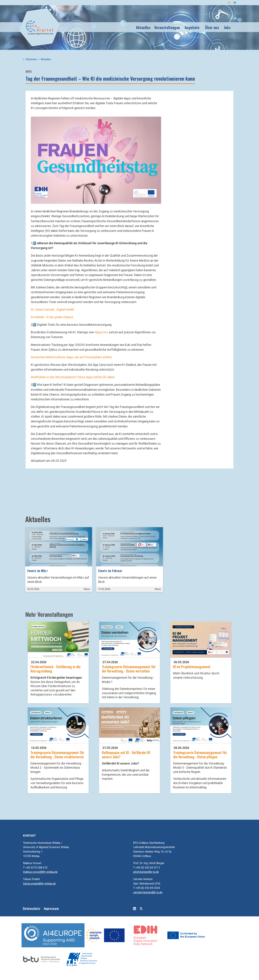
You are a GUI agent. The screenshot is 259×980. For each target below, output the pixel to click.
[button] (96, 160)
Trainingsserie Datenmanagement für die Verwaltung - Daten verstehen (129, 669)
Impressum (51, 908)
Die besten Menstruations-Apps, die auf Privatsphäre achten (71, 357)
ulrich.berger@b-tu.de (146, 872)
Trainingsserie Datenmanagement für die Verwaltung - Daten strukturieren (57, 755)
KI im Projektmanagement (192, 667)
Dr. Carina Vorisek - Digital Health (52, 310)
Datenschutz (32, 908)
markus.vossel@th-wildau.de (40, 872)
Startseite (31, 59)
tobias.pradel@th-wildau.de (39, 884)
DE (229, 2)
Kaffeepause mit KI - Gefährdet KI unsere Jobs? (126, 755)
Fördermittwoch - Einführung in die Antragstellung (56, 669)
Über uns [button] (212, 27)
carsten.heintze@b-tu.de (148, 892)
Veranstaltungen (167, 27)
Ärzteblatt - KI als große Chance (52, 317)
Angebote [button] (192, 27)
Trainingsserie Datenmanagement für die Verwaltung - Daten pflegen (200, 755)
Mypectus (101, 332)
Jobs (227, 27)
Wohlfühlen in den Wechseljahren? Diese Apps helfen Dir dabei (73, 377)
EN (235, 2)
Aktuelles (143, 27)
